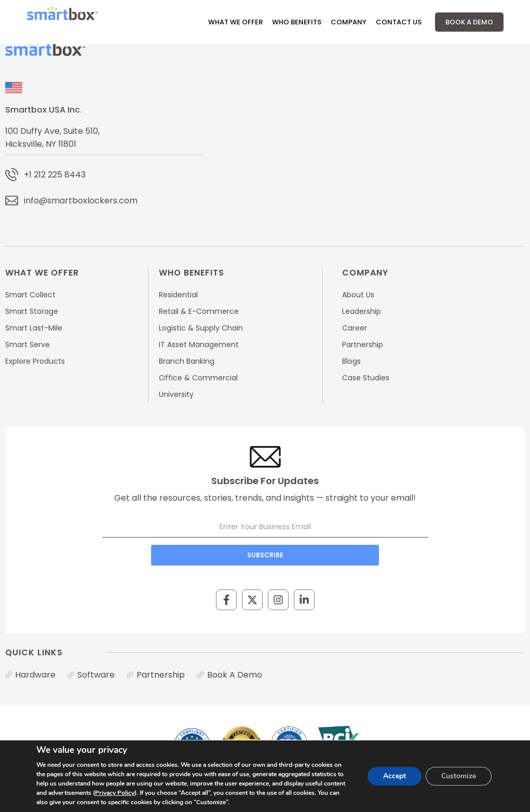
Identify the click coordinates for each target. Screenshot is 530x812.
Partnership (161, 675)
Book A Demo (469, 22)
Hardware (35, 675)
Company (349, 22)
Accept (395, 776)
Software (96, 675)
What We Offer (235, 22)
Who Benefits (297, 22)
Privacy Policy (115, 793)
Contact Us (399, 22)
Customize (459, 776)
